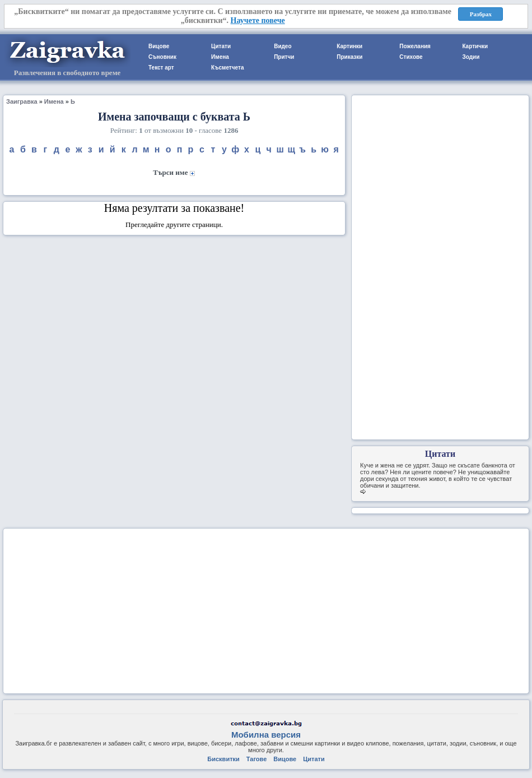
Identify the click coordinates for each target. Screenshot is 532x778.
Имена (220, 57)
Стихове (411, 57)
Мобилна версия (266, 735)
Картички (475, 46)
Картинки (349, 46)
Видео (283, 46)
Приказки (349, 57)
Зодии (471, 57)
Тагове (256, 759)
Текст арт (161, 68)
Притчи (284, 57)
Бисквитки (223, 759)
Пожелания (415, 46)
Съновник (162, 57)
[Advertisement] (440, 266)
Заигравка (22, 101)
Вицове (159, 46)
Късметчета (227, 68)
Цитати (221, 46)
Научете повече (258, 20)
